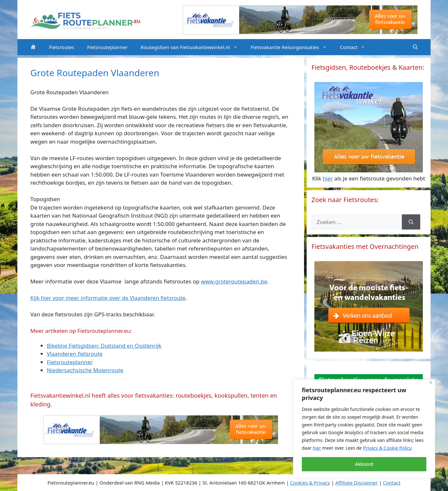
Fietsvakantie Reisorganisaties (292, 47)
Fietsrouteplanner (107, 47)
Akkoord (364, 464)
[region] (364, 429)
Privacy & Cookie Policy (387, 448)
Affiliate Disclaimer (357, 483)
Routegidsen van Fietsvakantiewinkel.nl (193, 47)
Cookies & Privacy (310, 483)
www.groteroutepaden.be (234, 281)
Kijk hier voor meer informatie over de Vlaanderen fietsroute (108, 298)
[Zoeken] (411, 222)
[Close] (431, 382)
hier (317, 448)
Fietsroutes (62, 47)
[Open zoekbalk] (415, 47)
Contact (356, 47)
